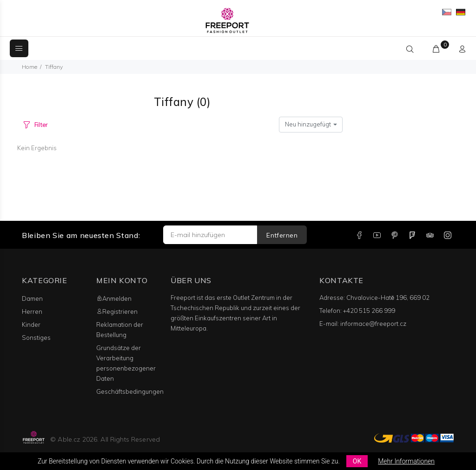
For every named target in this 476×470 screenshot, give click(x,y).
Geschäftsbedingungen (130, 391)
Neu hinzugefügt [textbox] (308, 124)
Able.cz (69, 439)
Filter (41, 125)
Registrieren (117, 311)
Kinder (31, 324)
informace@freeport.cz (373, 324)
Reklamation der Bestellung (120, 330)
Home (30, 67)
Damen (32, 298)
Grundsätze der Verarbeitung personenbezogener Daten (126, 363)
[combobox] (311, 125)
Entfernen (282, 235)
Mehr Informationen (406, 461)
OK (357, 461)
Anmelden (114, 298)
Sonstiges (36, 338)
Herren (32, 311)
